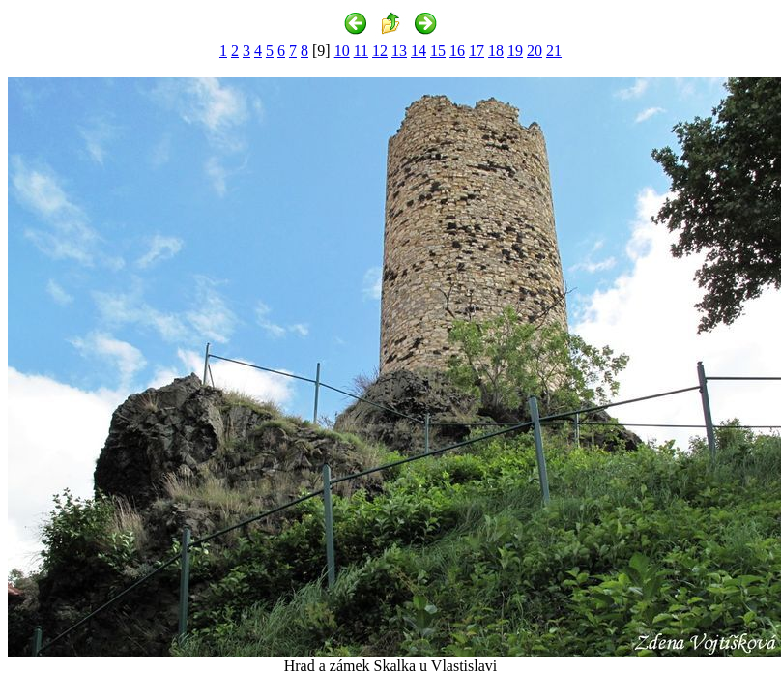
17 (477, 51)
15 (438, 51)
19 (515, 51)
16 (457, 51)
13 (399, 51)
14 (419, 51)
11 (361, 51)
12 (380, 51)
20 (535, 51)
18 (496, 51)
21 (554, 51)
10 (342, 51)
